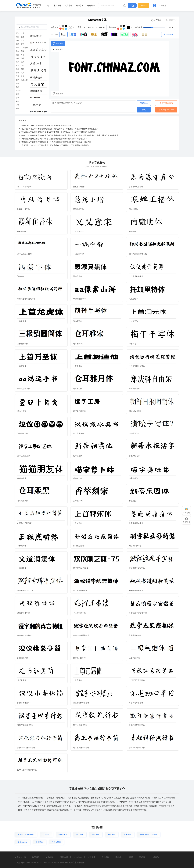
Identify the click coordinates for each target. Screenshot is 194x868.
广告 (23, 33)
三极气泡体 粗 (135, 658)
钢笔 (17, 44)
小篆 (23, 55)
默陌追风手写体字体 (137, 568)
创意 (23, 69)
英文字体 (69, 6)
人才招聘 (105, 857)
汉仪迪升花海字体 (136, 276)
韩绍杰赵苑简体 (79, 546)
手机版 (142, 857)
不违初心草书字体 (136, 703)
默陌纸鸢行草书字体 (137, 725)
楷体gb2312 (22, 842)
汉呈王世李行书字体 (25, 725)
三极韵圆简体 (23, 344)
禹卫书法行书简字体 (81, 748)
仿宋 (17, 48)
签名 (23, 44)
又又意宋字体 (78, 231)
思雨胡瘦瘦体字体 (136, 523)
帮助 (131, 857)
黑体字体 (96, 834)
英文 (23, 51)
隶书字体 (39, 842)
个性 (23, 66)
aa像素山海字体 (79, 299)
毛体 (17, 80)
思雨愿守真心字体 (136, 187)
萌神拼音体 (22, 231)
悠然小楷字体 (78, 209)
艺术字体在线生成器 (26, 834)
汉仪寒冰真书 (78, 433)
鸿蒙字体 (21, 276)
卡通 (17, 87)
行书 (17, 105)
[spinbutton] (171, 27)
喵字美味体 (133, 478)
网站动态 (119, 857)
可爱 (23, 40)
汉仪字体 (80, 834)
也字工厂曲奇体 (79, 658)
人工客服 (156, 20)
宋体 (17, 51)
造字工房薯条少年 (24, 187)
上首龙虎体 (22, 321)
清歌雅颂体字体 (24, 613)
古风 (17, 76)
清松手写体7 (134, 433)
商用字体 (80, 6)
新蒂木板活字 (134, 456)
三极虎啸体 (22, 546)
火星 (23, 73)
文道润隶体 (22, 568)
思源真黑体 (78, 276)
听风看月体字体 (24, 209)
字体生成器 (63, 834)
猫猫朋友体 (22, 478)
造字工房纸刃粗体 (24, 254)
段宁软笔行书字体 (80, 725)
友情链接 (78, 857)
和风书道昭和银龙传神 (26, 299)
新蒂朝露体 (78, 456)
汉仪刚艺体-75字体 (81, 568)
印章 (23, 58)
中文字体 (57, 6)
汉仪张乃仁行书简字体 (26, 748)
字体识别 (144, 6)
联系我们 (36, 857)
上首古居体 (78, 680)
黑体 (17, 62)
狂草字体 (112, 834)
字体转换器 (160, 6)
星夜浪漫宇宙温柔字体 (138, 613)
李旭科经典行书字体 (137, 748)
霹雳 (17, 55)
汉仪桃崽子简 (23, 658)
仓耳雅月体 (78, 389)
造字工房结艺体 (24, 456)
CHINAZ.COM (41, 862)
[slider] (159, 27)
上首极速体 (78, 366)
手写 (17, 66)
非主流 (18, 91)
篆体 (17, 101)
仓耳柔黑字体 (23, 501)
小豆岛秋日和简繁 (24, 523)
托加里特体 (133, 299)
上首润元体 (133, 321)
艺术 (23, 37)
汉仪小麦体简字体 (24, 703)
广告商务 (50, 857)
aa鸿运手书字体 (24, 389)
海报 (17, 37)
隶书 (17, 108)
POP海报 (24, 48)
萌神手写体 (78, 321)
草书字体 (128, 834)
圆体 (17, 83)
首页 (48, 6)
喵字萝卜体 (78, 478)
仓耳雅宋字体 (78, 344)
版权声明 (64, 857)
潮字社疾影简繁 (135, 546)
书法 (17, 33)
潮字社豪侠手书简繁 (81, 635)
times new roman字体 (148, 834)
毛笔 (17, 69)
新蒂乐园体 (133, 501)
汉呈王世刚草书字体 (81, 703)
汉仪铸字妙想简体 (80, 591)
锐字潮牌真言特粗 (24, 635)
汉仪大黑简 (56, 842)
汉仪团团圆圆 (23, 433)
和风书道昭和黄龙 (136, 591)
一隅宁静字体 (78, 254)
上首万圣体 (22, 366)
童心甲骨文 (22, 411)
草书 (17, 98)
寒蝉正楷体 (133, 209)
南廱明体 (132, 231)
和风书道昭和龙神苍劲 (138, 254)
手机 (17, 73)
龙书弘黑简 (22, 680)
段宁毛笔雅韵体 (135, 635)
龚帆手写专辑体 (79, 187)
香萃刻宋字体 (78, 501)
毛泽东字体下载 (79, 613)
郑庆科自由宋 (134, 389)
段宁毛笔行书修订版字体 (27, 770)
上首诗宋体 (78, 523)
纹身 (23, 76)
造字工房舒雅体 (79, 411)
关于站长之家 (20, 857)
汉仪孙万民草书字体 (137, 680)
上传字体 (155, 857)
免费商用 (91, 6)
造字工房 (24, 80)
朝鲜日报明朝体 (135, 411)
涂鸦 (23, 62)
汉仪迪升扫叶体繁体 (137, 366)
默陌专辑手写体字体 (25, 591)
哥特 (17, 94)
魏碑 (17, 40)
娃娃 (17, 58)
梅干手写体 (133, 344)
